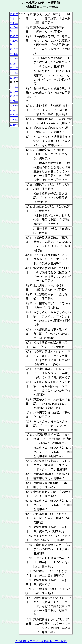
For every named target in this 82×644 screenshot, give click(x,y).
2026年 (14, 125)
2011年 (14, 54)
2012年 (14, 59)
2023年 (14, 111)
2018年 (14, 87)
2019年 (14, 92)
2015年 (14, 73)
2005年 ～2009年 (14, 41)
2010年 (14, 49)
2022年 (14, 106)
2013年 (14, 64)
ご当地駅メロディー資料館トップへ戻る (41, 641)
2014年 (14, 68)
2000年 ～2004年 (14, 27)
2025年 (14, 120)
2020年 (14, 96)
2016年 (14, 78)
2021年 (14, 101)
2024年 (14, 115)
